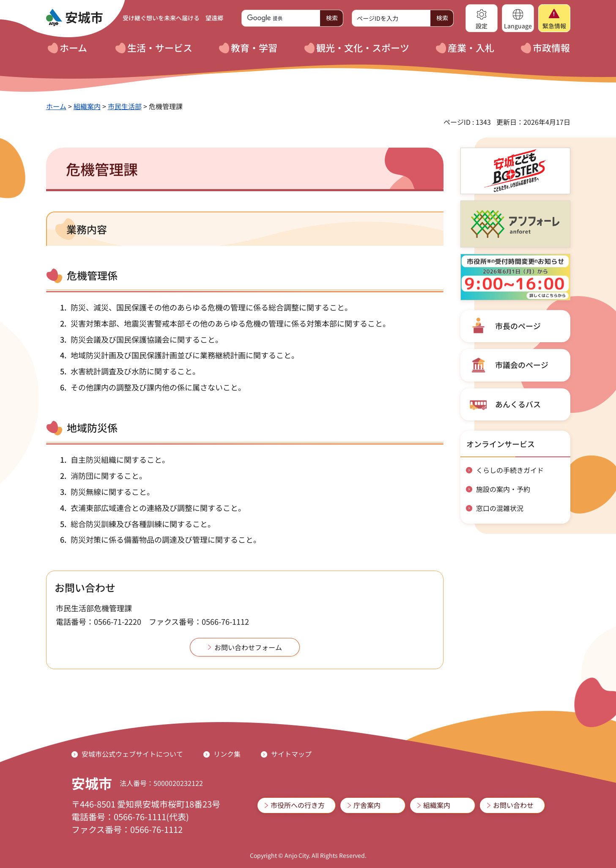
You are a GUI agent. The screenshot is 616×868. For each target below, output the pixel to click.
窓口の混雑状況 (500, 508)
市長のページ (518, 326)
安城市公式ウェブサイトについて (132, 754)
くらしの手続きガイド (510, 470)
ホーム (56, 106)
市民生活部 (125, 106)
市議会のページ (522, 365)
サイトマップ (291, 754)
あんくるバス (518, 404)
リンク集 (227, 754)
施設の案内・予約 (503, 489)
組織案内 (87, 106)
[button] (482, 18)
